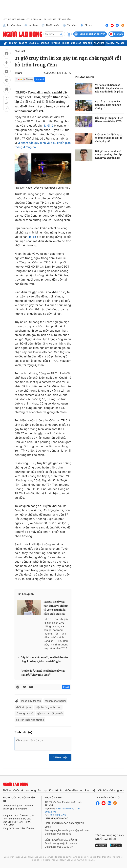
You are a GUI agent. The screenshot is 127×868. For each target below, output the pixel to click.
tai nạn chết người (55, 701)
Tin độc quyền (50, 25)
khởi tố (49, 126)
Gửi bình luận (60, 758)
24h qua (86, 25)
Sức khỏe (76, 43)
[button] (7, 98)
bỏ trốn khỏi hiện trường (30, 720)
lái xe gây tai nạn (31, 701)
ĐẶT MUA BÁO (64, 19)
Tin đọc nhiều (84, 77)
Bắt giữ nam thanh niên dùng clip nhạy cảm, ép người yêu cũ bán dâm (109, 154)
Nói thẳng (31, 25)
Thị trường (70, 25)
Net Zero (56, 43)
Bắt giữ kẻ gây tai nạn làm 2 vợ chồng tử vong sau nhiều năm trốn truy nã (56, 608)
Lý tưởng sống (12, 25)
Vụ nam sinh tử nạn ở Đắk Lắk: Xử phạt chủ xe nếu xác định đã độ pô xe (109, 88)
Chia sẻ (40, 79)
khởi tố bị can (24, 707)
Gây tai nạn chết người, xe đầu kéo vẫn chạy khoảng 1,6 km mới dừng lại (44, 659)
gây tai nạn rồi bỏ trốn (50, 713)
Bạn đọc (45, 43)
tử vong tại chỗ (25, 713)
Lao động (34, 43)
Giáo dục (87, 43)
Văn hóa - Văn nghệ (116, 43)
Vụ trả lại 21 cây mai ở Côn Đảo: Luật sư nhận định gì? (108, 105)
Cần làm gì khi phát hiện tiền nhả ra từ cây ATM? (109, 120)
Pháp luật (99, 43)
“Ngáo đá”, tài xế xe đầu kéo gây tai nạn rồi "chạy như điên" (43, 673)
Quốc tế (23, 43)
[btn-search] (61, 34)
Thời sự (13, 43)
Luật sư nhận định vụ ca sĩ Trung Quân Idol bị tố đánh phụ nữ (109, 138)
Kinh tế (66, 43)
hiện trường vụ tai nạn (48, 707)
